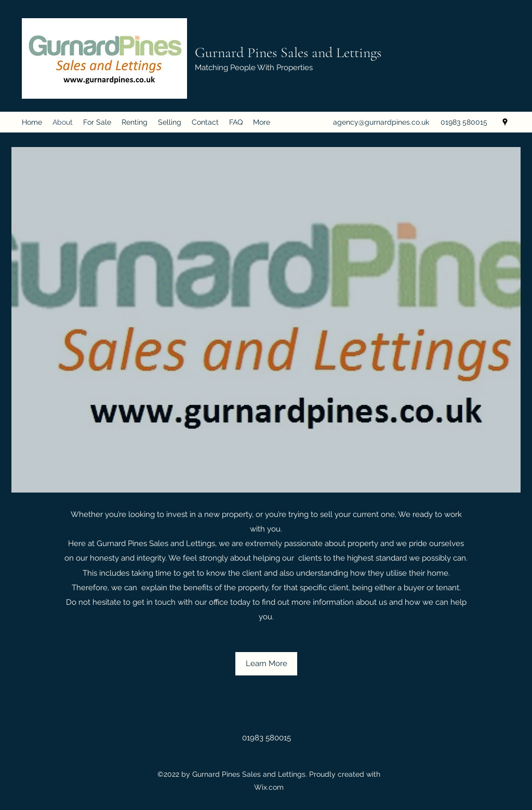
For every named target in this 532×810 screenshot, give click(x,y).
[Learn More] (266, 664)
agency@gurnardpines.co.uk (381, 122)
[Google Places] (505, 122)
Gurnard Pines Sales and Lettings (288, 52)
